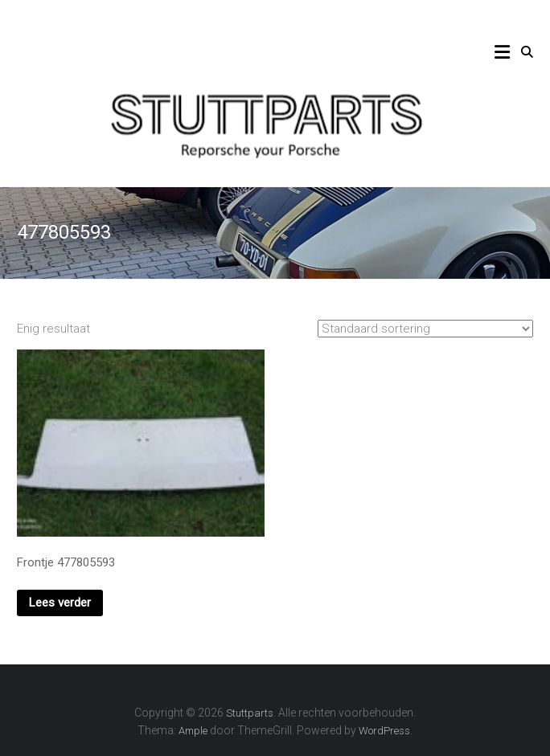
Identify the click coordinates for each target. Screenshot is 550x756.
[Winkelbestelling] (425, 329)
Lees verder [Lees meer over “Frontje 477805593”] (60, 603)
